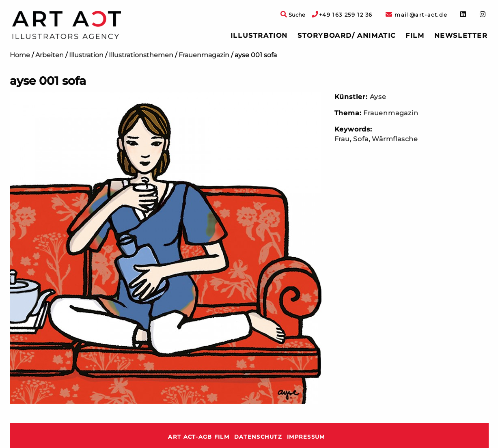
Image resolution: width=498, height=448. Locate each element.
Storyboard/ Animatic (347, 36)
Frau (342, 139)
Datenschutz (258, 437)
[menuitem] (259, 36)
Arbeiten (50, 55)
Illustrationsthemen (141, 55)
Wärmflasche (395, 139)
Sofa (361, 139)
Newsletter (461, 36)
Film (415, 36)
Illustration (259, 36)
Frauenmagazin (204, 55)
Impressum (306, 437)
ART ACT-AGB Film (198, 437)
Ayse (378, 97)
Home (20, 55)
